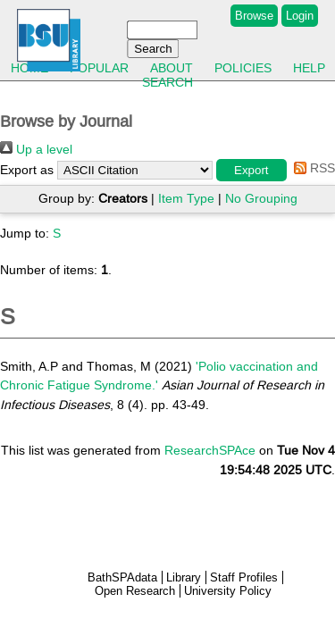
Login (300, 16)
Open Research (135, 591)
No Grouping (261, 198)
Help (309, 68)
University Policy (228, 591)
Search (167, 82)
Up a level (36, 149)
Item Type (186, 198)
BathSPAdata (122, 577)
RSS (311, 168)
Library (184, 577)
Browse (254, 16)
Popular (99, 68)
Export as (27, 170)
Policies (243, 68)
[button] (251, 170)
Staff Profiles (244, 577)
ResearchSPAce (210, 450)
